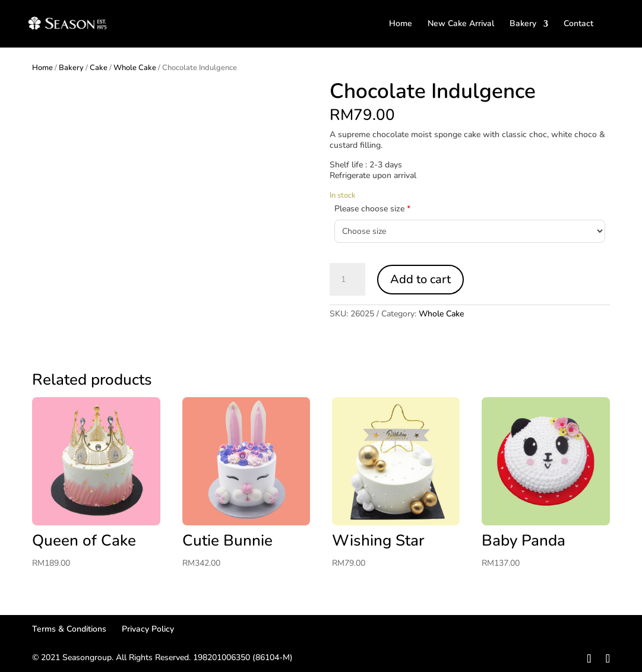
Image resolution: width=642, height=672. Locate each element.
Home (401, 24)
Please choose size (372, 209)
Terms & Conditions (69, 629)
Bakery (523, 24)
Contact (578, 24)
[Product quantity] (347, 280)
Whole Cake (135, 68)
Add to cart (420, 279)
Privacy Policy (148, 629)
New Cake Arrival (461, 24)
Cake (99, 68)
